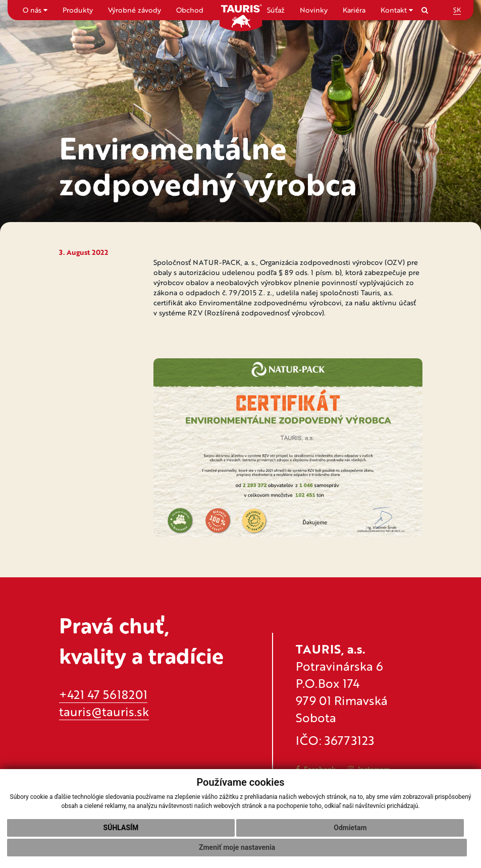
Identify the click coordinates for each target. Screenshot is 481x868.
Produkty (78, 10)
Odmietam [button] (350, 828)
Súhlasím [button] (121, 828)
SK (457, 10)
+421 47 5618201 (103, 694)
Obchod (190, 10)
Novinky (314, 10)
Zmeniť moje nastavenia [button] (237, 847)
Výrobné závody (135, 10)
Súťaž (276, 10)
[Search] (425, 10)
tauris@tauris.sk (104, 711)
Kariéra (354, 10)
